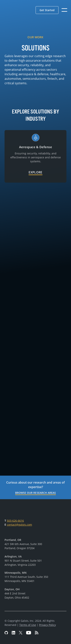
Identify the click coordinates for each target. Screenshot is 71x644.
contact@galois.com (19, 525)
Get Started (47, 10)
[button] (47, 10)
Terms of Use (28, 625)
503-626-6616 (15, 521)
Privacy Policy (47, 625)
